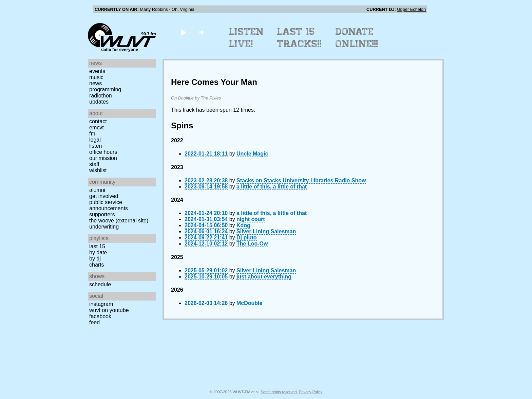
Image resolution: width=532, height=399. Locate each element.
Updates (99, 102)
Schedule (100, 284)
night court (251, 219)
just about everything (264, 277)
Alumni (97, 190)
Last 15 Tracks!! (299, 38)
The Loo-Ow (252, 244)
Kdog (243, 225)
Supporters (102, 214)
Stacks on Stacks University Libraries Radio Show (301, 180)
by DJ (95, 259)
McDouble (249, 303)
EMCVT (97, 128)
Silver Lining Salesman (266, 231)
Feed (94, 322)
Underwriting (104, 227)
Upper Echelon (411, 9)
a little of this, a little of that (272, 187)
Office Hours (103, 152)
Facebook (100, 316)
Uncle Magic (252, 154)
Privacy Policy (311, 392)
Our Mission (103, 158)
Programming (105, 89)
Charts (97, 265)
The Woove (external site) (119, 221)
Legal (95, 140)
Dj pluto (247, 238)
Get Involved (104, 196)
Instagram (101, 304)
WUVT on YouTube (109, 310)
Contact (98, 121)
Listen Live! (246, 38)
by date (98, 252)
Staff (94, 164)
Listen (96, 146)
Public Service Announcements (109, 205)
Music (96, 77)
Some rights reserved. (279, 392)
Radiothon (101, 96)
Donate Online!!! (357, 38)
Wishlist (98, 170)
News (96, 83)
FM (92, 134)
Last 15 (97, 246)
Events (97, 71)
